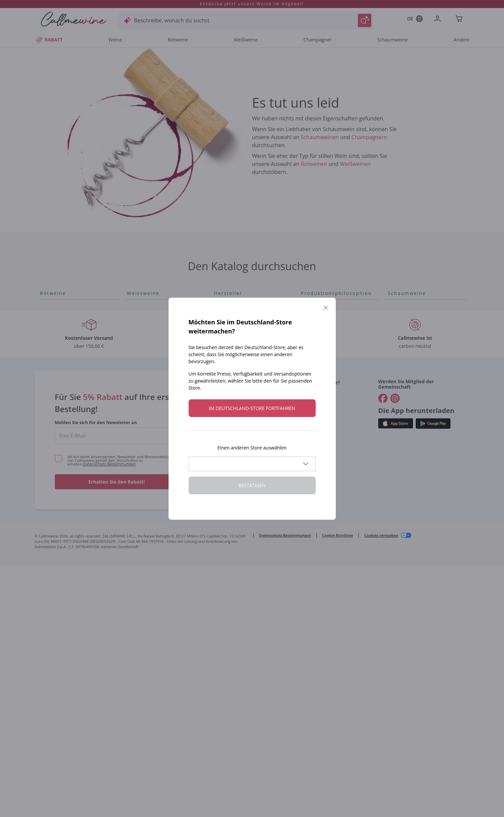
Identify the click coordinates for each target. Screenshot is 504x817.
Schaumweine (392, 40)
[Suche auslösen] (365, 20)
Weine (115, 40)
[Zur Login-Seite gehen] (439, 19)
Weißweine (246, 40)
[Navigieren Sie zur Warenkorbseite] (74, 19)
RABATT (49, 40)
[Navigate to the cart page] (460, 19)
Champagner (317, 40)
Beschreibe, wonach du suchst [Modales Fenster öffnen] (172, 20)
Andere (461, 40)
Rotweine (178, 40)
